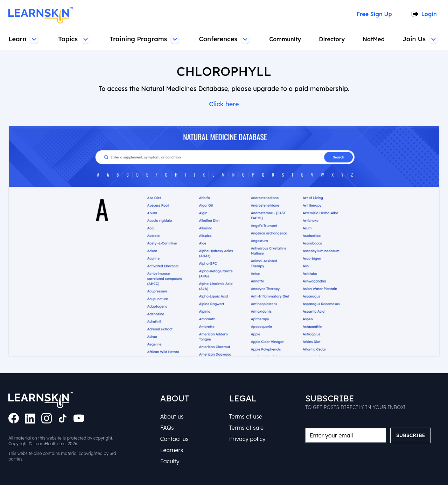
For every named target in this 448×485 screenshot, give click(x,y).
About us (172, 416)
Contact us (174, 439)
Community (286, 39)
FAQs (167, 428)
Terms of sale (246, 428)
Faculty (170, 461)
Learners (171, 450)
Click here (224, 104)
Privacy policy (247, 439)
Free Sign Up (373, 14)
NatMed (374, 39)
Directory (333, 39)
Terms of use (246, 416)
